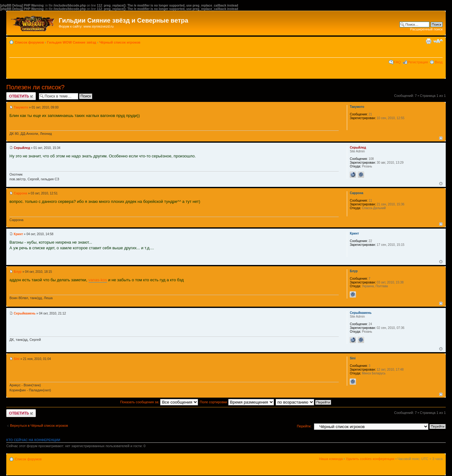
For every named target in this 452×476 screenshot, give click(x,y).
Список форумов (29, 42)
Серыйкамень (25, 313)
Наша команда (331, 459)
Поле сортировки (237, 402)
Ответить (21, 96)
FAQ (397, 62)
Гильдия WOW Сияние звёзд (72, 42)
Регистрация (418, 62)
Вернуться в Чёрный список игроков (39, 426)
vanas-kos (98, 280)
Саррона (21, 193)
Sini (17, 359)
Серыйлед (22, 148)
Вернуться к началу (441, 138)
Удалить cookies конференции (370, 459)
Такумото (21, 107)
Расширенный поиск (426, 29)
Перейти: (304, 426)
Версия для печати (428, 41)
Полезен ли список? (35, 87)
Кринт (18, 234)
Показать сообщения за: (159, 402)
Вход (439, 62)
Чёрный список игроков (120, 42)
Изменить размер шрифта (438, 41)
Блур (18, 272)
